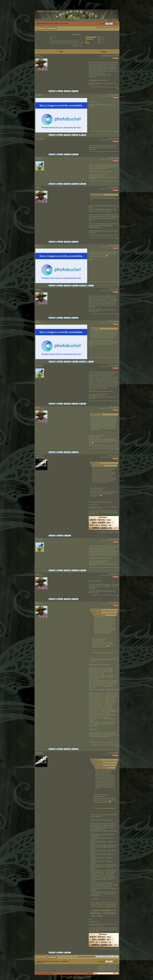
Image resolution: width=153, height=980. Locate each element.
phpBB (68, 978)
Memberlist (59, 20)
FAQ (73, 20)
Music (57, 23)
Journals (47, 20)
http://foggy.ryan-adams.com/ (99, 80)
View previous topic (102, 28)
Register (110, 20)
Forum (42, 20)
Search (53, 20)
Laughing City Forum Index (45, 23)
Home (37, 20)
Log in (116, 20)
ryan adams (65, 23)
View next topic (114, 28)
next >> (116, 24)
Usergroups (67, 20)
